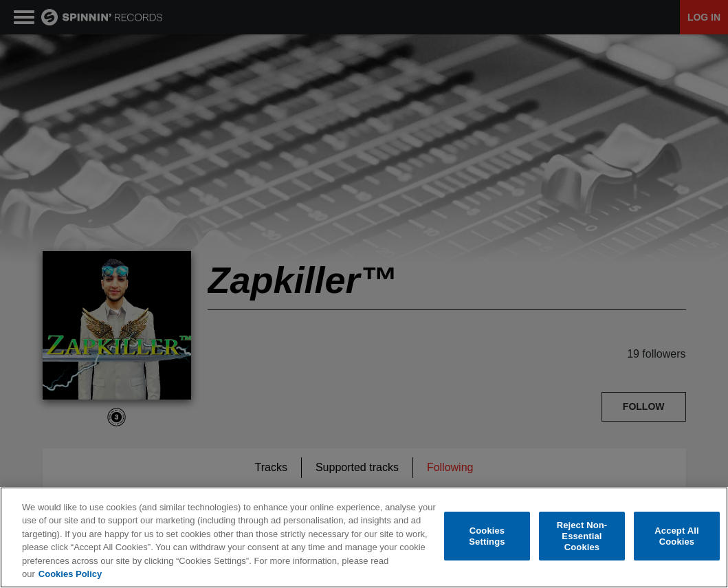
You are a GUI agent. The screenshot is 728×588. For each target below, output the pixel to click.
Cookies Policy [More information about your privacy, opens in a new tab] (70, 575)
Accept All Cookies (676, 537)
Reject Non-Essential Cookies (582, 537)
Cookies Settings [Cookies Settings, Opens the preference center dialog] (487, 537)
